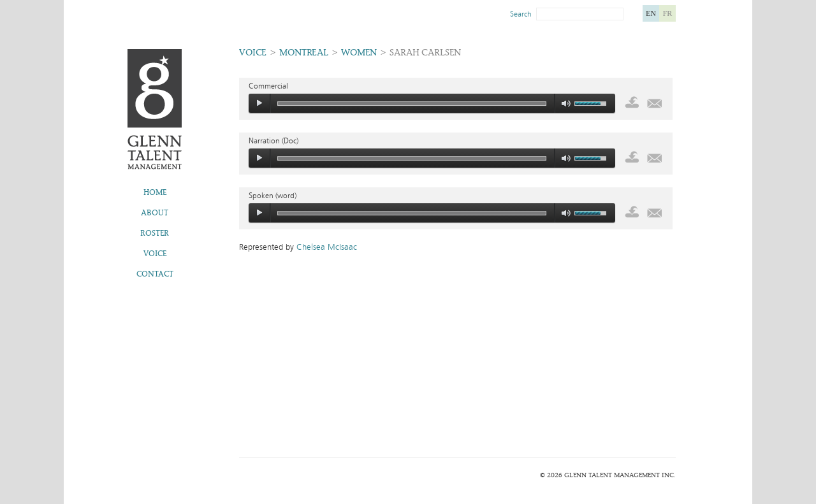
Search (521, 14)
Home (155, 192)
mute (566, 104)
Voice (155, 254)
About (155, 213)
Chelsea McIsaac (327, 247)
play (259, 103)
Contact (155, 274)
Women (359, 53)
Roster (155, 233)
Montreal (304, 53)
